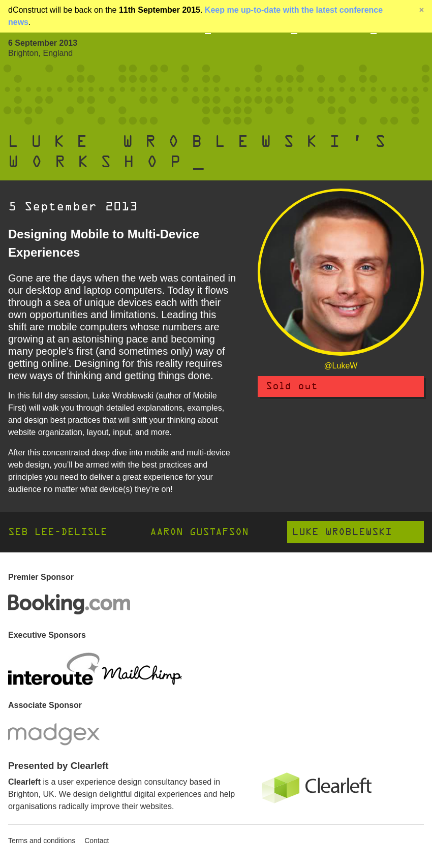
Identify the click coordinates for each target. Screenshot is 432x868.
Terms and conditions (42, 841)
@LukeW (341, 366)
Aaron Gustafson (199, 532)
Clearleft (24, 782)
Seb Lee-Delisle (58, 532)
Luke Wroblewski (342, 532)
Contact (97, 841)
